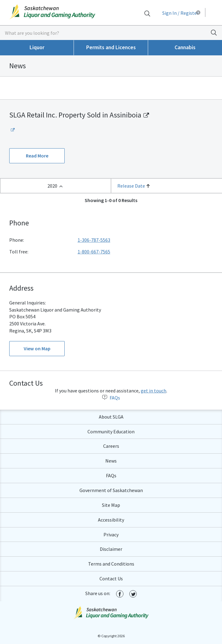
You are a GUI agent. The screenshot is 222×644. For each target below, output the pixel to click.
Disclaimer (111, 549)
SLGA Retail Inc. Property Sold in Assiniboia (75, 115)
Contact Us (111, 578)
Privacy (111, 535)
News (111, 461)
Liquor (37, 47)
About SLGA (111, 417)
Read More (37, 156)
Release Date (131, 186)
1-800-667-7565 (94, 252)
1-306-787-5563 (94, 240)
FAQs (111, 398)
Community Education (111, 431)
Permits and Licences (111, 47)
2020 (52, 186)
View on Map (37, 348)
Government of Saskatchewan (111, 490)
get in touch (153, 391)
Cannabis (185, 47)
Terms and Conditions (111, 564)
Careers (111, 446)
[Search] (147, 13)
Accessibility (111, 520)
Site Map (111, 505)
